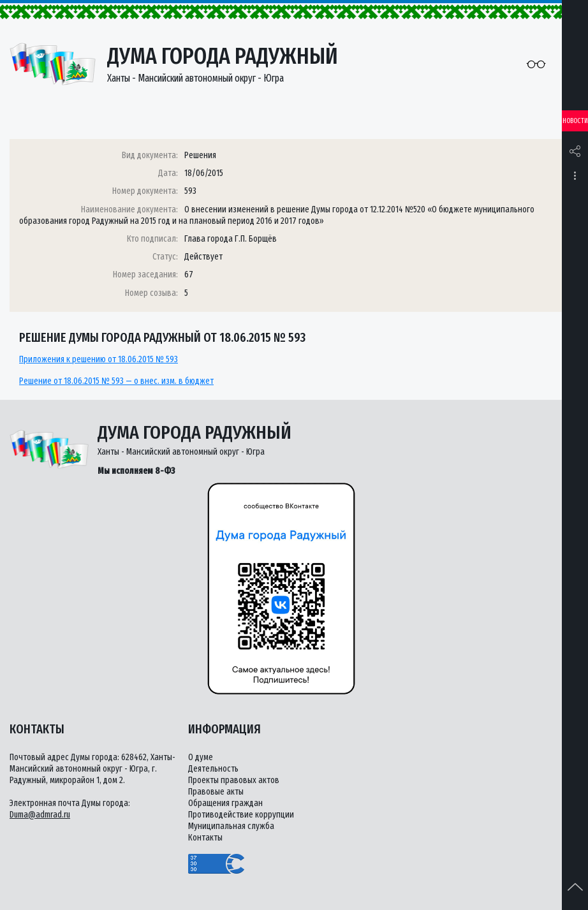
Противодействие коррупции (241, 815)
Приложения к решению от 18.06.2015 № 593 (99, 359)
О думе (201, 757)
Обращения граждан (225, 803)
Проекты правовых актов (234, 780)
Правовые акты (216, 792)
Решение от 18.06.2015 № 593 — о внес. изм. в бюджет (116, 381)
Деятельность (213, 769)
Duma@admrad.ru (40, 815)
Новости (575, 121)
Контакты (205, 838)
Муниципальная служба (231, 826)
